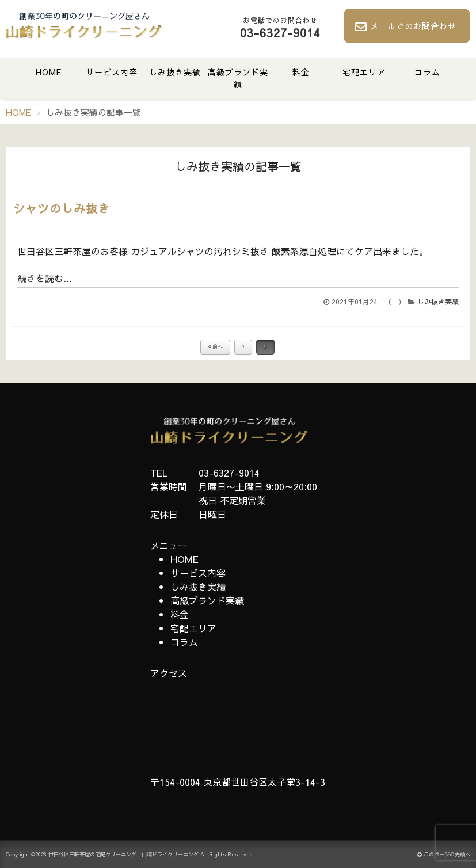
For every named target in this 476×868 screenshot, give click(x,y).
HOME (49, 72)
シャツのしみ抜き (62, 208)
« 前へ (215, 347)
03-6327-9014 (280, 28)
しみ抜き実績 (175, 72)
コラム (427, 72)
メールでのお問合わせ (406, 26)
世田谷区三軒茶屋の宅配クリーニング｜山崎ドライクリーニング (123, 854)
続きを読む (40, 278)
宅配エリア (364, 72)
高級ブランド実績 (238, 78)
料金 (301, 72)
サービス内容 (112, 72)
